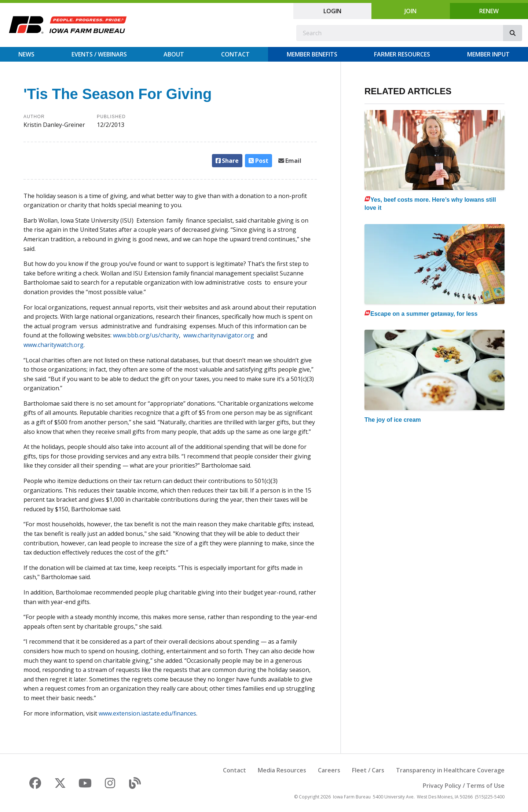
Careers (329, 770)
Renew (489, 11)
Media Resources (282, 770)
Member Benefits (312, 54)
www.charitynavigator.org (220, 335)
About (174, 54)
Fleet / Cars (368, 770)
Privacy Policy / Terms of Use (464, 786)
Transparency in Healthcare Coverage (450, 770)
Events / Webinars (99, 54)
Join (410, 11)
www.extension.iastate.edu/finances (147, 713)
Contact (235, 54)
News (26, 54)
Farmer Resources (402, 54)
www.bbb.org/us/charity (145, 335)
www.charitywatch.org (54, 345)
